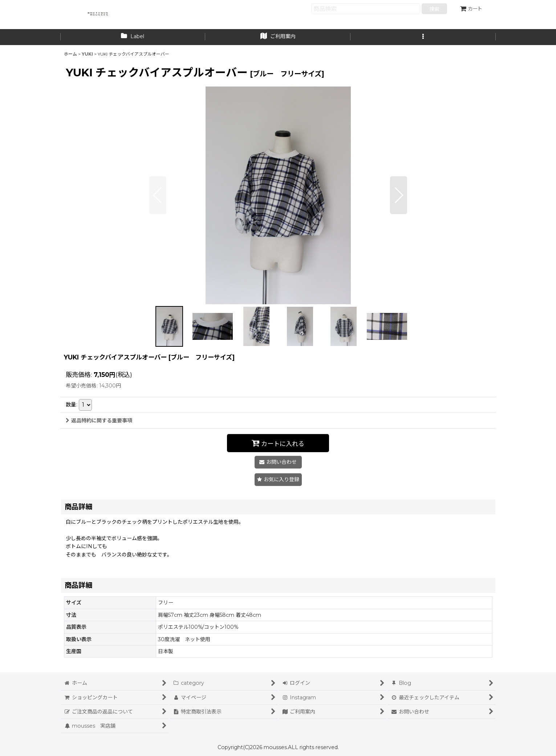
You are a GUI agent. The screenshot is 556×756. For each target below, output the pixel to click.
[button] (423, 37)
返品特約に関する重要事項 (99, 421)
